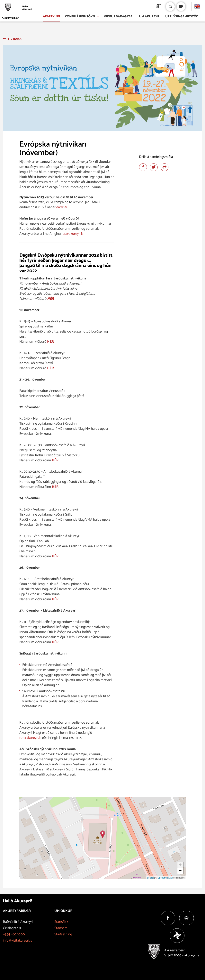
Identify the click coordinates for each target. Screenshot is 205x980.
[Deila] (165, 167)
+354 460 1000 (14, 934)
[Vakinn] (177, 936)
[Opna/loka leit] (170, 7)
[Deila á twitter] (154, 167)
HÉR (50, 299)
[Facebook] (168, 918)
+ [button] (180, 865)
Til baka (15, 39)
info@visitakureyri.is (18, 941)
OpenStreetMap (165, 878)
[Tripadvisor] (187, 918)
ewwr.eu (62, 207)
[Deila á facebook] (143, 167)
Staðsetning (63, 934)
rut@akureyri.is (73, 234)
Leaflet (150, 878)
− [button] (180, 871)
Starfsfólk (61, 922)
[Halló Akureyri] (18, 8)
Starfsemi (61, 928)
